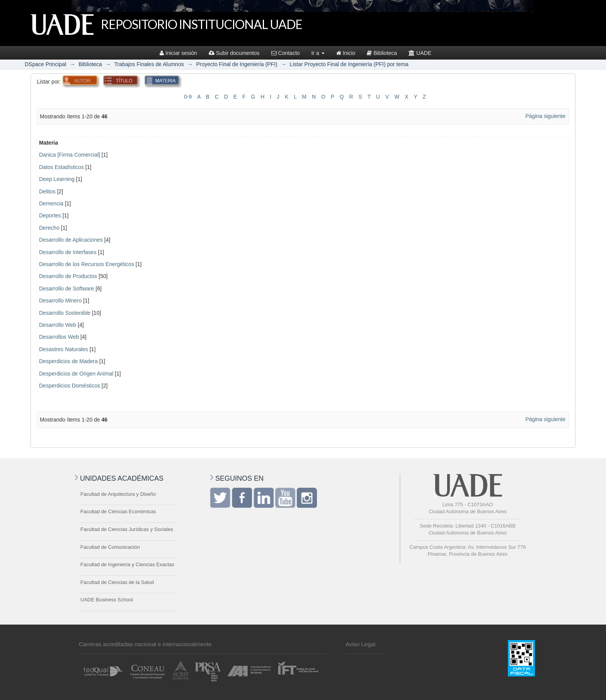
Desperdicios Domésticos (70, 386)
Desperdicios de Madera (68, 361)
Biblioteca (382, 53)
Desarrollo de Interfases (68, 252)
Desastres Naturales (64, 349)
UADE (420, 53)
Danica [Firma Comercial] (70, 155)
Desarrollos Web (59, 337)
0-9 (188, 97)
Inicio (346, 53)
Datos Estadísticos (61, 167)
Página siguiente (545, 116)
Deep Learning (57, 179)
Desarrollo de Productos (68, 276)
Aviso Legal (360, 644)
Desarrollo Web (58, 325)
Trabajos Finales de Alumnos (149, 64)
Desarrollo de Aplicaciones (71, 240)
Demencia (51, 203)
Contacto (286, 53)
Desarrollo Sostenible (65, 313)
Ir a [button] (318, 53)
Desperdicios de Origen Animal (76, 374)
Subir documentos (234, 53)
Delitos (47, 191)
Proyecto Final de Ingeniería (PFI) (237, 64)
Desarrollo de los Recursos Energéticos (87, 264)
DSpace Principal (45, 64)
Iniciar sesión (178, 53)
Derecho (49, 228)
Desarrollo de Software (66, 289)
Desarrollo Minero (60, 300)
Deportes (50, 215)
